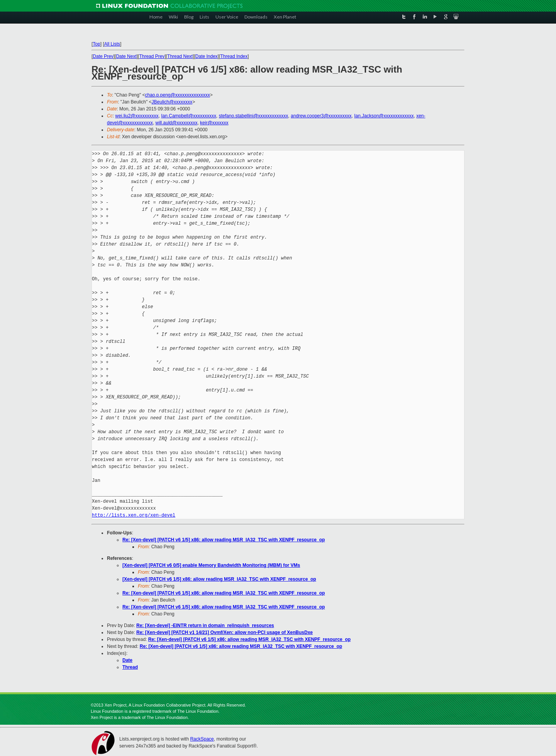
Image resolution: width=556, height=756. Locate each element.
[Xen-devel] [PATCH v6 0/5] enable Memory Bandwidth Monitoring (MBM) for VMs (211, 565)
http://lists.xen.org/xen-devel (134, 515)
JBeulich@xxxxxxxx (172, 102)
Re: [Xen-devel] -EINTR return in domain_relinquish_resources (205, 625)
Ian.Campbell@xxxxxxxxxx (189, 116)
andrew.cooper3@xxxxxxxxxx (321, 116)
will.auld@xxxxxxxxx (177, 123)
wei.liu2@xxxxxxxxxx (137, 116)
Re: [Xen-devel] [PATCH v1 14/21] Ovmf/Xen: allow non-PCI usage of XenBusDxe (225, 632)
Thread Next (180, 56)
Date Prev (103, 56)
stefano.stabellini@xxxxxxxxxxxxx (254, 116)
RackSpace (202, 739)
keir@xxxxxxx (214, 123)
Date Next (126, 56)
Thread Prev (152, 56)
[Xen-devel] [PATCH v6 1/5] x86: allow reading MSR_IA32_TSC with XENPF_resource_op (219, 579)
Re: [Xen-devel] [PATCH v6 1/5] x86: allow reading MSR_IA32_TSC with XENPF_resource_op (224, 540)
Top (96, 44)
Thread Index (234, 56)
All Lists (112, 44)
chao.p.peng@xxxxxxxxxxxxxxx (177, 95)
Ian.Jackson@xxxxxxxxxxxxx (384, 116)
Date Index (207, 56)
